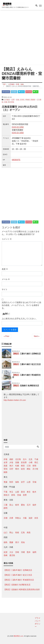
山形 (29, 482)
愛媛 (11, 542)
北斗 (25, 459)
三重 (6, 505)
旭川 (11, 466)
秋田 (11, 482)
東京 (29, 492)
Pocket (29, 92)
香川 (17, 542)
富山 (11, 505)
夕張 (11, 462)
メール (6, 279)
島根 (17, 533)
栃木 (34, 492)
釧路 (6, 472)
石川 (29, 505)
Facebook (6, 92)
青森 (6, 482)
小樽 (31, 462)
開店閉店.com (18, 636)
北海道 (22, 100)
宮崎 (17, 552)
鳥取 (29, 533)
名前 (5, 269)
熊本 (29, 552)
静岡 (6, 508)
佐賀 (6, 552)
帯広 (36, 462)
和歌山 (18, 518)
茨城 (19, 495)
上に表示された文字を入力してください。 (20, 319)
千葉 (6, 492)
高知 (23, 542)
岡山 (11, 533)
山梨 (17, 492)
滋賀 (31, 518)
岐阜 (17, 505)
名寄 (6, 462)
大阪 (25, 518)
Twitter (14, 92)
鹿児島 (12, 555)
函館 (11, 459)
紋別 (23, 469)
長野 (25, 495)
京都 (6, 518)
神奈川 (6, 495)
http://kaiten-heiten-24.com (15, 400)
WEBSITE (16, 160)
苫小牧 (35, 469)
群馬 (13, 495)
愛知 (23, 505)
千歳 (36, 459)
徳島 (6, 542)
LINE (35, 92)
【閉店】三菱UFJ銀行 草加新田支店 (19, 580)
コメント (7, 239)
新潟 (23, 492)
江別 (29, 466)
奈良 (36, 518)
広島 (23, 533)
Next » (37, 336)
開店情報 (11, 102)
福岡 (34, 552)
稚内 (17, 469)
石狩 (11, 469)
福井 (34, 505)
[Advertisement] (22, 38)
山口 (6, 533)
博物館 (28, 100)
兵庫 (11, 518)
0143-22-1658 (18, 133)
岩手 (23, 482)
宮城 (34, 482)
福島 (17, 482)
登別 (6, 469)
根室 (23, 466)
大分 (11, 552)
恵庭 (6, 466)
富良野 (24, 462)
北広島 (18, 459)
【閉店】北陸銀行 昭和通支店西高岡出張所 (22, 590)
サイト (5, 289)
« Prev (6, 336)
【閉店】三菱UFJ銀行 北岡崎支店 (18, 570)
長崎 (6, 555)
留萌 (34, 466)
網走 (29, 469)
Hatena (21, 92)
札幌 (17, 466)
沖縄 (23, 552)
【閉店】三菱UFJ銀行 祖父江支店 (18, 575)
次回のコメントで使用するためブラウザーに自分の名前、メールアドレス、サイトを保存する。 (21, 305)
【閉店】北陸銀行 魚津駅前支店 (17, 585)
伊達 (6, 459)
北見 (31, 459)
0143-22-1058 (18, 127)
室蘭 (6, 102)
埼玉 (11, 492)
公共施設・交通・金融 (11, 100)
